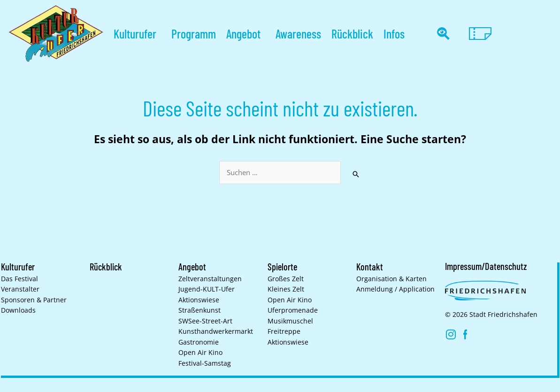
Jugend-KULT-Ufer (207, 289)
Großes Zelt (286, 279)
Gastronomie (199, 342)
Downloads (18, 310)
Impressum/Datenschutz (486, 266)
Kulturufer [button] (137, 34)
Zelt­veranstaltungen (210, 279)
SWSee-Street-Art (205, 321)
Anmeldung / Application (395, 289)
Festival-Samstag (205, 363)
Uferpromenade (293, 310)
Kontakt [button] (370, 267)
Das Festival (19, 279)
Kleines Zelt (286, 289)
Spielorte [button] (282, 267)
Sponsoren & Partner (34, 300)
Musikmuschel (290, 321)
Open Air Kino (200, 353)
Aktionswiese (199, 300)
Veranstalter (20, 289)
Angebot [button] (246, 34)
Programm (194, 34)
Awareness (298, 34)
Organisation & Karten (391, 279)
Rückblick (352, 34)
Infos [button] (396, 34)
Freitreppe (284, 331)
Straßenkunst (199, 310)
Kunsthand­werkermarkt (216, 331)
